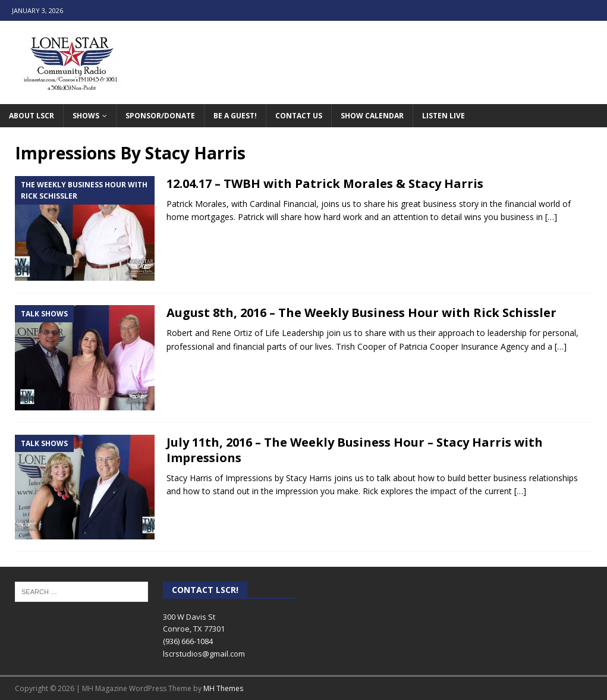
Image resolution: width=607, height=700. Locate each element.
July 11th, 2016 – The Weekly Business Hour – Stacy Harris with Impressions (355, 450)
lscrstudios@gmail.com (204, 654)
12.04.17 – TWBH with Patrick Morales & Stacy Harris (325, 183)
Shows (86, 116)
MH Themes (223, 688)
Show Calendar (372, 116)
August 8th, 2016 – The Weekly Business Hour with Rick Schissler (361, 313)
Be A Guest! (235, 116)
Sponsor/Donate (160, 116)
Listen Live (444, 116)
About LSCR (32, 116)
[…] (551, 217)
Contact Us (299, 116)
